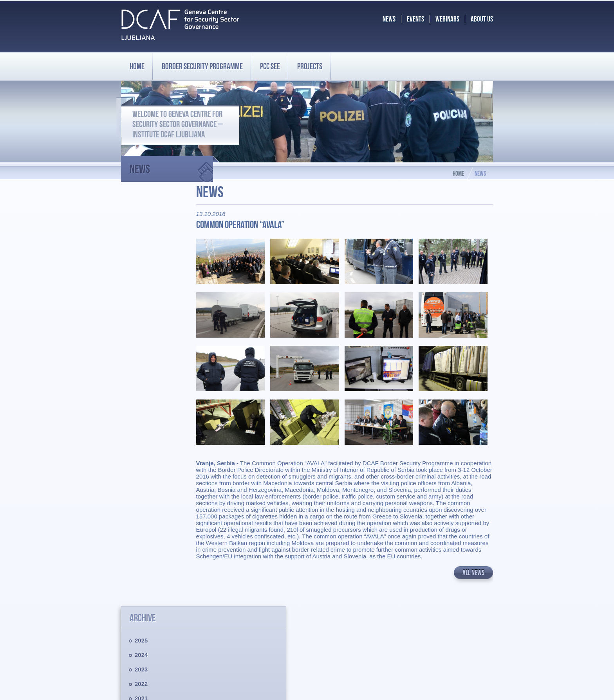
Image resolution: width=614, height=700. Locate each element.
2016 (141, 353)
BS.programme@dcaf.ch (446, 651)
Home (137, 66)
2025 (141, 223)
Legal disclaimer (142, 633)
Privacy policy (139, 639)
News (171, 166)
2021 (141, 281)
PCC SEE (270, 66)
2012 (141, 411)
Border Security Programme (158, 604)
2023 (141, 252)
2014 (141, 382)
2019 (141, 310)
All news (473, 568)
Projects (310, 66)
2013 (141, 397)
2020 (141, 295)
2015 (141, 368)
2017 (141, 339)
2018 (141, 324)
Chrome (371, 688)
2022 (141, 266)
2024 (141, 237)
